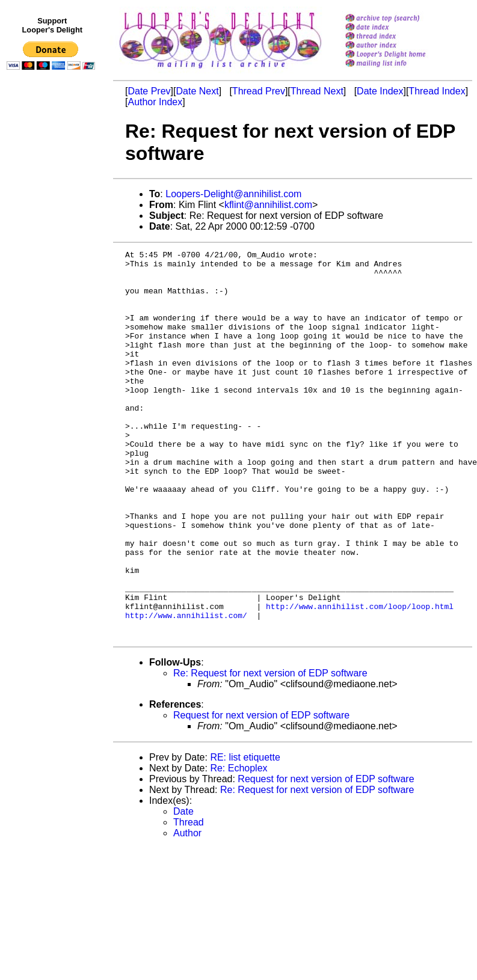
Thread (189, 900)
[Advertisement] (53, 323)
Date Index (380, 91)
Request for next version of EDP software (261, 793)
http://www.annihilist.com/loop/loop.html (360, 678)
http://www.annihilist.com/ (186, 689)
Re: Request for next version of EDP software (270, 751)
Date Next (197, 91)
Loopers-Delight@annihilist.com (233, 194)
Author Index (155, 102)
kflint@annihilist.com (268, 205)
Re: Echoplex (238, 846)
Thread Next (317, 91)
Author (187, 911)
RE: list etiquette (245, 835)
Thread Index (437, 91)
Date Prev (149, 91)
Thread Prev (259, 91)
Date (183, 889)
